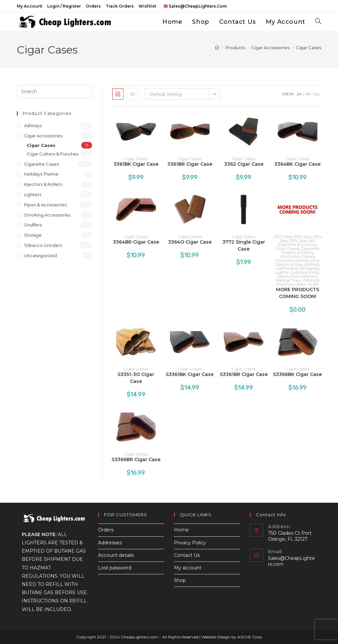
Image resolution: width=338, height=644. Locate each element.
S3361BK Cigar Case (190, 374)
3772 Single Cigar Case (244, 245)
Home (181, 530)
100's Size (283, 237)
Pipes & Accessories (45, 205)
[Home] (217, 48)
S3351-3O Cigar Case (136, 378)
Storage (33, 235)
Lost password (115, 568)
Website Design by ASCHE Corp (232, 637)
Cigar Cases (308, 48)
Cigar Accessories (43, 136)
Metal (283, 276)
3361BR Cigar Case (190, 164)
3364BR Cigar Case (136, 242)
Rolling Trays (288, 280)
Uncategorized (40, 255)
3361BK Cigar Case (136, 164)
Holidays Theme (41, 174)
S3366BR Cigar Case (136, 459)
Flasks (308, 256)
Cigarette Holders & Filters (301, 250)
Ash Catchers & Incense (297, 242)
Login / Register (64, 6)
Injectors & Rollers (43, 184)
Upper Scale (307, 284)
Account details (116, 555)
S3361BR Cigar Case (244, 374)
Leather (311, 264)
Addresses (110, 543)
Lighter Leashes (291, 272)
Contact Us (187, 555)
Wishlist (147, 6)
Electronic (290, 256)
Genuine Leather (292, 260)
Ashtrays (33, 125)
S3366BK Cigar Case (297, 374)
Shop (180, 580)
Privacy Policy (190, 543)
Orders (93, 6)
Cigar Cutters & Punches (53, 154)
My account (30, 6)
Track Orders (120, 6)
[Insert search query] (54, 91)
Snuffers (33, 225)
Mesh (314, 272)
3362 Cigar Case (244, 164)
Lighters (33, 194)
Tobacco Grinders (43, 245)
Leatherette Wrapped (297, 268)
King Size (293, 264)
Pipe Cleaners (304, 276)
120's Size (298, 240)
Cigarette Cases (41, 164)
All (317, 94)
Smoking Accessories (47, 215)
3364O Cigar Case (190, 242)
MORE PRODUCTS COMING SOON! (298, 293)
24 (299, 94)
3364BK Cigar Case (297, 164)
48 (308, 94)
